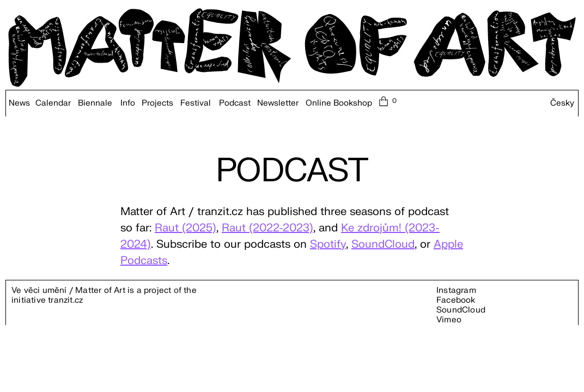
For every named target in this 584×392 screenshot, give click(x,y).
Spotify (328, 244)
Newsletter (278, 103)
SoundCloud (383, 244)
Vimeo (449, 320)
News (19, 103)
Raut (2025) (185, 228)
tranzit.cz (65, 300)
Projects (157, 103)
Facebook (456, 300)
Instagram (456, 290)
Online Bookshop (339, 103)
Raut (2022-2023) (267, 228)
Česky (562, 103)
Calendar (53, 103)
